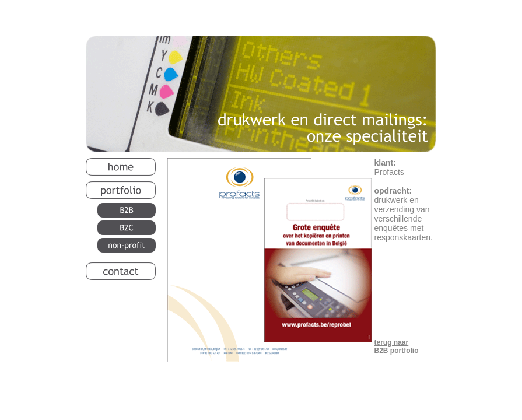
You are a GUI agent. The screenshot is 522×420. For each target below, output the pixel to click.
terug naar (392, 342)
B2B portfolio (397, 351)
